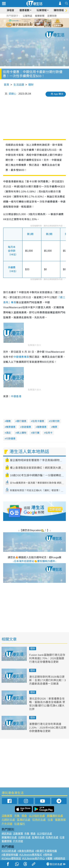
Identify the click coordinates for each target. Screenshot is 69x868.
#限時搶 (48, 855)
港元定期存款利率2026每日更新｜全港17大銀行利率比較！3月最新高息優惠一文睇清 (47, 680)
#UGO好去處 (9, 851)
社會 (50, 820)
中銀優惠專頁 (21, 357)
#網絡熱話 (59, 858)
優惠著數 (24, 10)
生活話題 (19, 85)
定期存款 (52, 16)
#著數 (49, 858)
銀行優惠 (22, 421)
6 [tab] (43, 23)
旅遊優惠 (26, 427)
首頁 (6, 85)
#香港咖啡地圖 (10, 855)
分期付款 (55, 421)
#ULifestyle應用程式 (31, 855)
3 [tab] (34, 23)
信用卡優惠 (38, 421)
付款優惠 (11, 439)
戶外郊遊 (7, 824)
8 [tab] (37, 26)
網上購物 (22, 433)
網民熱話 (7, 834)
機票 (55, 427)
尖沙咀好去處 (37, 816)
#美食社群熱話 (26, 851)
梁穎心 (12, 94)
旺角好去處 (39, 820)
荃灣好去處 (24, 820)
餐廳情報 (60, 820)
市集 (17, 816)
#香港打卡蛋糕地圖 (46, 851)
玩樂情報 (42, 10)
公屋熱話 (27, 16)
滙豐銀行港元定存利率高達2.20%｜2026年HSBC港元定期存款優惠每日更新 (48, 728)
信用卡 (49, 433)
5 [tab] (40, 23)
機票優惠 (11, 427)
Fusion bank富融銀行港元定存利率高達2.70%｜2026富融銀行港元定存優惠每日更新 (47, 658)
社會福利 (20, 824)
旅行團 (36, 433)
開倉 (24, 816)
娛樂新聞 (40, 16)
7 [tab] (34, 26)
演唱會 (10, 10)
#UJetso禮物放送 (11, 858)
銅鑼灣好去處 (55, 816)
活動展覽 (7, 816)
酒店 (8, 433)
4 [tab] (37, 23)
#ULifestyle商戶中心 (33, 858)
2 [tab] (31, 23)
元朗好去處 (8, 820)
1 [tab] (27, 23)
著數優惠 (42, 427)
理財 (31, 85)
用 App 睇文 (57, 94)
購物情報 (59, 10)
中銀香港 (16, 396)
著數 (8, 421)
